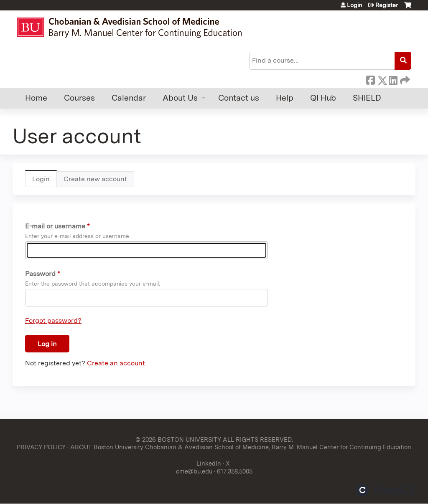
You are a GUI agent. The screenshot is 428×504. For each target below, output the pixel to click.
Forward (404, 79)
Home (36, 98)
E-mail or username (55, 226)
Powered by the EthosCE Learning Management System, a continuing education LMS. (386, 490)
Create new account (95, 179)
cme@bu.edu (194, 471)
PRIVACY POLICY (41, 447)
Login (354, 5)
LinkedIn (393, 79)
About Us (180, 98)
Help (285, 98)
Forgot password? (53, 320)
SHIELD (367, 98)
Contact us (239, 98)
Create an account (116, 363)
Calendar (129, 98)
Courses (79, 98)
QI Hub (323, 98)
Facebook (370, 79)
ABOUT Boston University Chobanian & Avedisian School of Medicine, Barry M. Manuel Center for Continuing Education (241, 447)
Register (387, 5)
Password (40, 274)
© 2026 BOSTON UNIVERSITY (178, 439)
